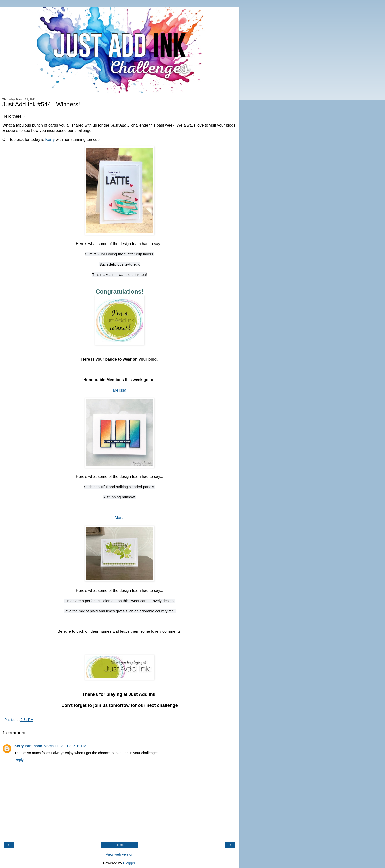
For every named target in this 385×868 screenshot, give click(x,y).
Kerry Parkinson (28, 746)
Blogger (129, 863)
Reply (19, 760)
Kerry (50, 139)
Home (120, 845)
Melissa (120, 390)
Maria (120, 518)
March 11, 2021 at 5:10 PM (65, 746)
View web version (120, 854)
